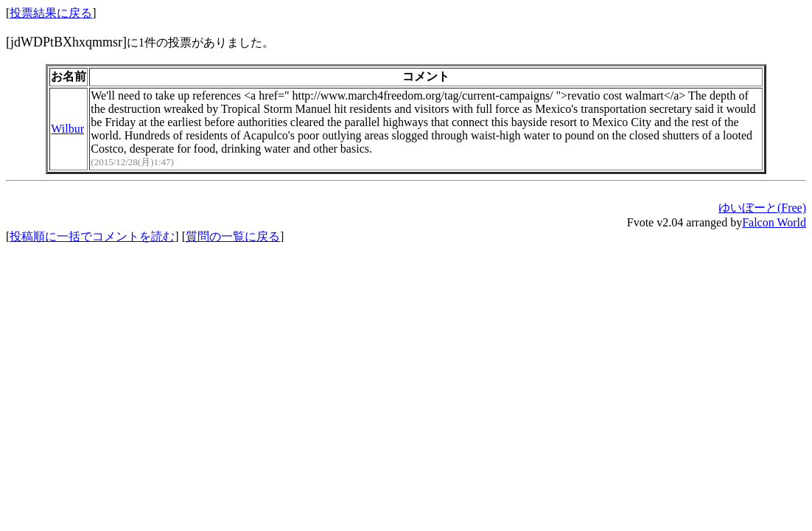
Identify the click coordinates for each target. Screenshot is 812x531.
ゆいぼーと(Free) (762, 208)
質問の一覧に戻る (233, 236)
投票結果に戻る (51, 13)
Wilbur (67, 129)
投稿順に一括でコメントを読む (92, 236)
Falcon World (774, 222)
